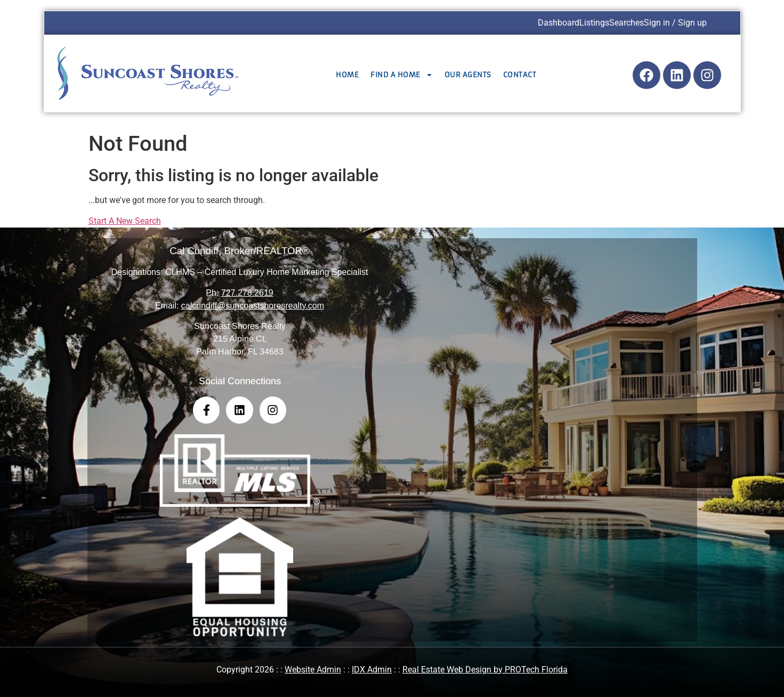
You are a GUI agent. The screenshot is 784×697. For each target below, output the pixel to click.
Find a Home (402, 75)
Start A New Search (125, 221)
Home (347, 75)
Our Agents (468, 75)
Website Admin (313, 670)
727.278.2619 (247, 293)
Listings (594, 23)
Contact (520, 75)
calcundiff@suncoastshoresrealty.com (253, 306)
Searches (627, 23)
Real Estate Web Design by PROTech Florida (485, 670)
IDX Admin (372, 670)
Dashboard (559, 23)
